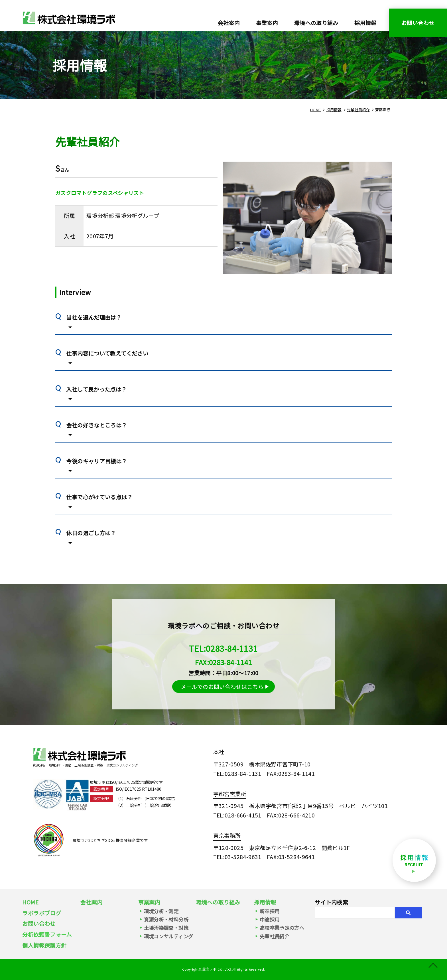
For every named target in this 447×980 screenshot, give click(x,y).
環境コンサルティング (169, 936)
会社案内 (229, 23)
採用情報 (365, 23)
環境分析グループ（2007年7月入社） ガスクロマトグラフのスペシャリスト (69, 18)
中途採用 (270, 919)
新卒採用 (270, 911)
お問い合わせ (418, 23)
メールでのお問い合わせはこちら (222, 687)
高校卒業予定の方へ (282, 928)
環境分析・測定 (161, 911)
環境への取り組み (316, 23)
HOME (30, 902)
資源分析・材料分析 (166, 919)
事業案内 (149, 902)
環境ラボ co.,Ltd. (216, 969)
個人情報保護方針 (44, 945)
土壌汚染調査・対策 (166, 928)
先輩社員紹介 (275, 936)
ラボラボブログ (42, 913)
